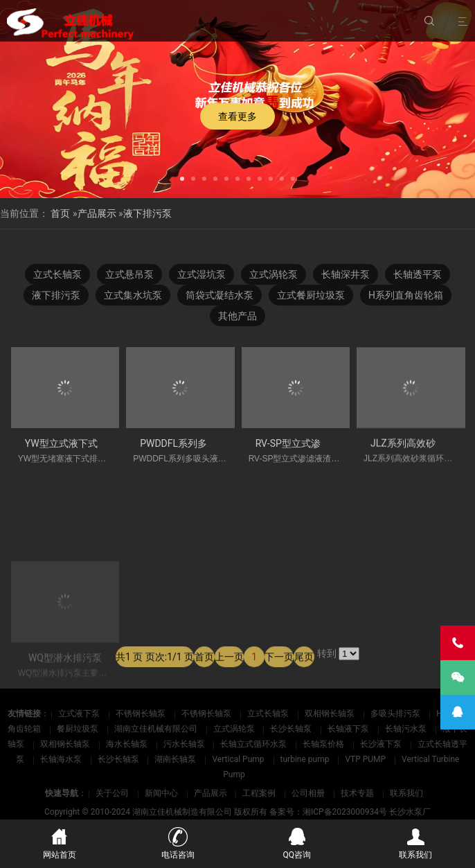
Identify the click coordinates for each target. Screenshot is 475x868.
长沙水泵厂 (410, 812)
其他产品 (238, 316)
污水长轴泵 (185, 744)
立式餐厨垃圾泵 (311, 295)
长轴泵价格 (324, 744)
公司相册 (308, 793)
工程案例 (259, 793)
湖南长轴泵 (176, 759)
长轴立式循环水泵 (254, 744)
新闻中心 (161, 793)
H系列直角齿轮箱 (406, 295)
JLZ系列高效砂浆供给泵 (422, 449)
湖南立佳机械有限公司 (157, 729)
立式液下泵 (80, 714)
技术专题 (357, 793)
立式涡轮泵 (274, 274)
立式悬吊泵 (129, 274)
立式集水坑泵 (133, 295)
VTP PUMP (366, 759)
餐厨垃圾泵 (79, 729)
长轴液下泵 (349, 729)
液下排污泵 (147, 213)
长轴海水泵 (62, 759)
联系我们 (406, 793)
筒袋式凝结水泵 (219, 295)
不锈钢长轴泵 (142, 714)
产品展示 (97, 213)
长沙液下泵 (382, 744)
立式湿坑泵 (201, 274)
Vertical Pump (239, 759)
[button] (182, 177)
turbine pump (306, 759)
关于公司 (112, 793)
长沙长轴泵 (292, 729)
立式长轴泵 (57, 274)
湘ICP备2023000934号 (345, 812)
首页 (60, 213)
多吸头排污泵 (396, 714)
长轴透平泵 (418, 274)
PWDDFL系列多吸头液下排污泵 (207, 445)
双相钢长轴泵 (331, 714)
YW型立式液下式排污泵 (76, 445)
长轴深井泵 (346, 274)
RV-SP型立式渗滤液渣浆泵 (312, 447)
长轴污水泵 (407, 729)
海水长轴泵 (128, 744)
